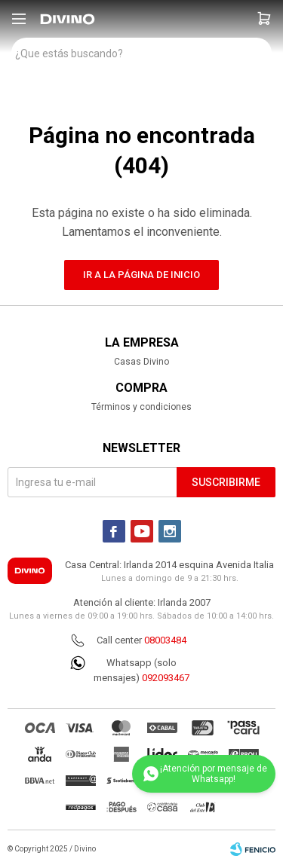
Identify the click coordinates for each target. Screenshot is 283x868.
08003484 (165, 640)
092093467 (166, 678)
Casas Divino (141, 362)
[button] (264, 19)
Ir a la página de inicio (141, 275)
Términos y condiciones (141, 407)
